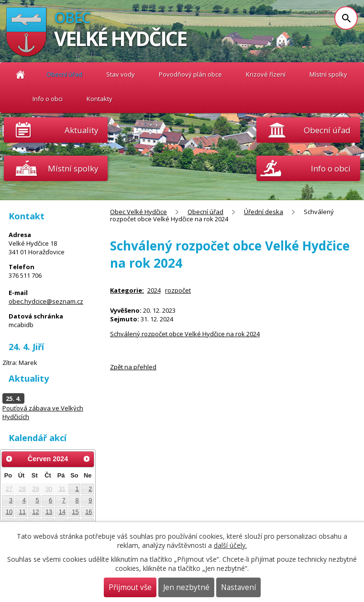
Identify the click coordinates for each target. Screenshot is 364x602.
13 (49, 512)
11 (22, 512)
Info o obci (48, 99)
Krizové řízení (266, 74)
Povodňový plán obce (190, 74)
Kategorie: (127, 290)
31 (62, 489)
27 (9, 489)
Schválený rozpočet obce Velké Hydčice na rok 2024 (185, 334)
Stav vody (121, 74)
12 (35, 512)
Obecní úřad (64, 74)
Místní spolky (328, 74)
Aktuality (81, 130)
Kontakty (99, 99)
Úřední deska (264, 212)
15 (75, 512)
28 (22, 489)
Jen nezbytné (186, 587)
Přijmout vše (130, 587)
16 (88, 512)
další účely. (230, 545)
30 (49, 489)
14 (62, 512)
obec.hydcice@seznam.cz (46, 301)
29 (35, 489)
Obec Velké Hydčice (20, 74)
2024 (154, 290)
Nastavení (238, 587)
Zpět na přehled (133, 367)
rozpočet (178, 290)
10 (9, 512)
